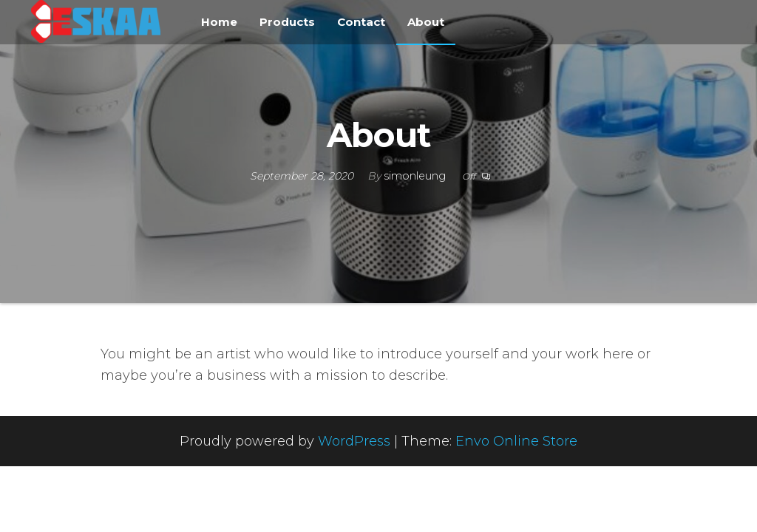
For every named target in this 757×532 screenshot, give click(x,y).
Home (219, 22)
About (426, 22)
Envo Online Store (516, 441)
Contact (361, 22)
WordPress (354, 441)
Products (287, 22)
